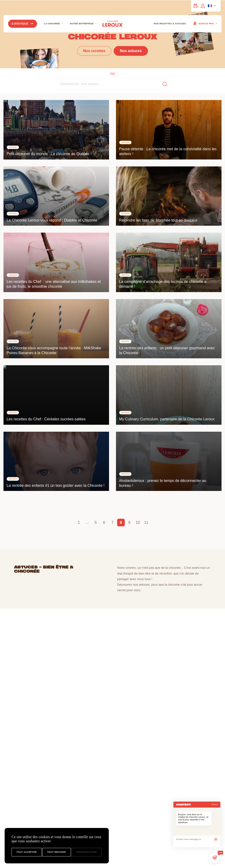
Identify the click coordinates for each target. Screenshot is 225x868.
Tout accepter (27, 852)
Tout (113, 73)
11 (146, 523)
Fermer (215, 804)
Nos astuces (131, 51)
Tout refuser (57, 852)
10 (138, 523)
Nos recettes (94, 51)
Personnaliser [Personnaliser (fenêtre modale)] (87, 852)
